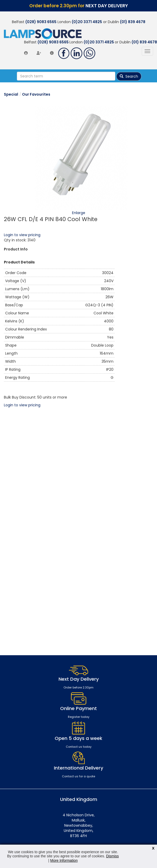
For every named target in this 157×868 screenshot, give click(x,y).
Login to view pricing (22, 235)
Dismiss (113, 856)
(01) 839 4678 (133, 22)
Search (129, 76)
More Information (64, 860)
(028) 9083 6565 (41, 22)
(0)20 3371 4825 (87, 22)
